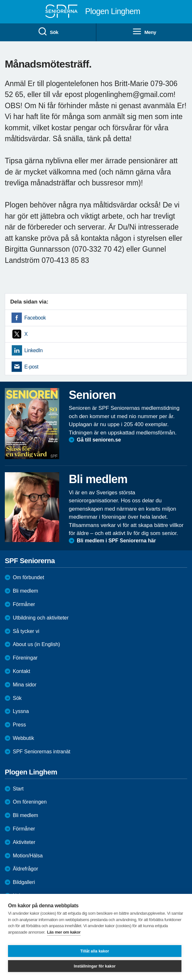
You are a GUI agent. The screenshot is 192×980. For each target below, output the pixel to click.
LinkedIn (33, 350)
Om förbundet (28, 577)
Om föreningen (30, 802)
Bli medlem (25, 591)
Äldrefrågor (25, 869)
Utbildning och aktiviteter (41, 618)
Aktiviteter (24, 842)
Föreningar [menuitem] (25, 658)
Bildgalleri (24, 882)
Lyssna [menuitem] (21, 711)
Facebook (35, 318)
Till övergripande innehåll (0, 0)
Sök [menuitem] (48, 32)
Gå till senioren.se (99, 440)
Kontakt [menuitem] (21, 671)
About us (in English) (36, 644)
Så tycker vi (26, 631)
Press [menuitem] (19, 725)
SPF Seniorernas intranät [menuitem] (42, 752)
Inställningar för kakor (95, 966)
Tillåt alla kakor (95, 951)
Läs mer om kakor (64, 932)
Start (18, 789)
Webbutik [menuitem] (23, 738)
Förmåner (24, 604)
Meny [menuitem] (144, 32)
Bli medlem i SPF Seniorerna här (116, 541)
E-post (31, 367)
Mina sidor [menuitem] (25, 685)
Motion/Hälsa (28, 856)
